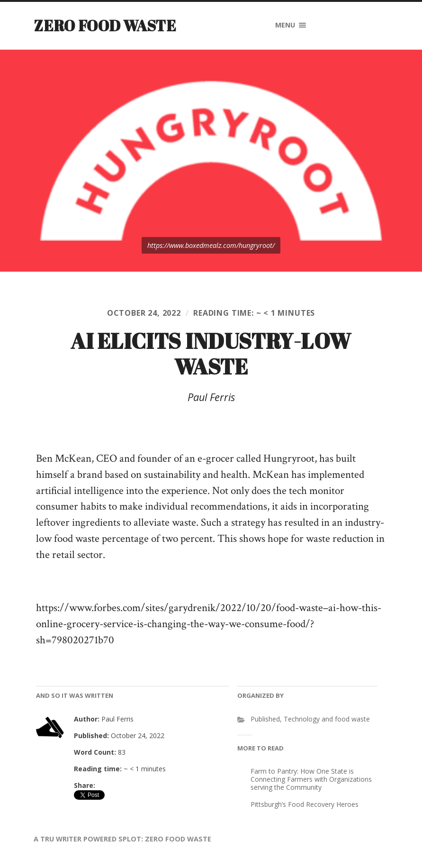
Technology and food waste (327, 719)
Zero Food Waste (105, 25)
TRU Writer (61, 839)
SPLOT (130, 839)
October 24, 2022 (144, 313)
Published (265, 719)
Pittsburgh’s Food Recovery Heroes (305, 804)
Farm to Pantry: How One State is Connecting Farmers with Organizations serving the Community (311, 779)
